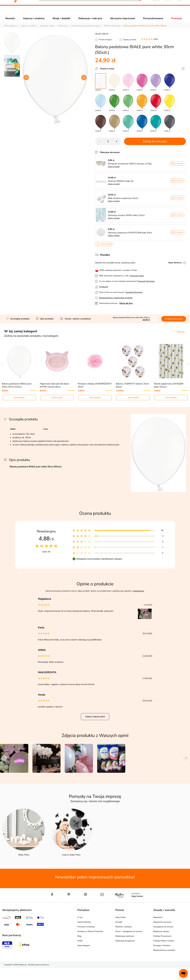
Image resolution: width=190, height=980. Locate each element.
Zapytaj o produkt (130, 45)
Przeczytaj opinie (137, 281)
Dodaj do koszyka (155, 146)
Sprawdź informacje (146, 286)
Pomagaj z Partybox (162, 958)
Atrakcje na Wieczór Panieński (90, 944)
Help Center (121, 930)
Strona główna (11, 31)
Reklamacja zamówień (125, 948)
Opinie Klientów (84, 934)
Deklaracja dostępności (125, 953)
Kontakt (119, 934)
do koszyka (19, 410)
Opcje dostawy (175, 268)
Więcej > (181, 337)
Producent (104, 292)
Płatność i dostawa (124, 939)
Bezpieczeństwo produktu (164, 963)
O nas (80, 930)
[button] (155, 12)
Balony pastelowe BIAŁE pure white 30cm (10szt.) (17, 398)
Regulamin (158, 930)
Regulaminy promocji (162, 934)
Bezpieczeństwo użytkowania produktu (116, 303)
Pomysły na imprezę (86, 939)
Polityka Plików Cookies (164, 953)
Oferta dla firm (126, 308)
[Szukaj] (88, 12)
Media (80, 953)
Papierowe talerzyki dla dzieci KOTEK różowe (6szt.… (55, 398)
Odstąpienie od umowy (163, 939)
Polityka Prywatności (162, 948)
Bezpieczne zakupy (161, 944)
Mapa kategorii (84, 958)
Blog (79, 948)
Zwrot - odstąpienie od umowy (129, 944)
